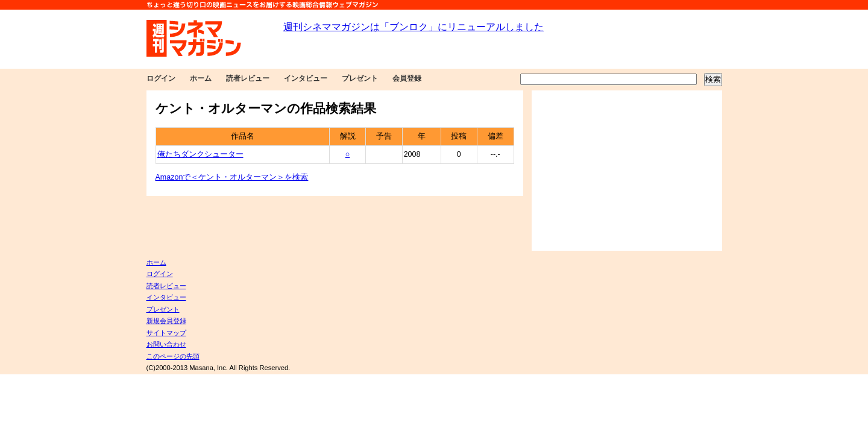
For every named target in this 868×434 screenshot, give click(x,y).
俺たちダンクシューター (200, 154)
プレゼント (360, 78)
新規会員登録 (166, 321)
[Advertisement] (627, 171)
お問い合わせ (166, 344)
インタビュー (306, 78)
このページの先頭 (173, 356)
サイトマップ (166, 333)
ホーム (201, 78)
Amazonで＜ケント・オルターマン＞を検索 (232, 177)
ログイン (161, 78)
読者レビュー (248, 78)
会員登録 (407, 78)
